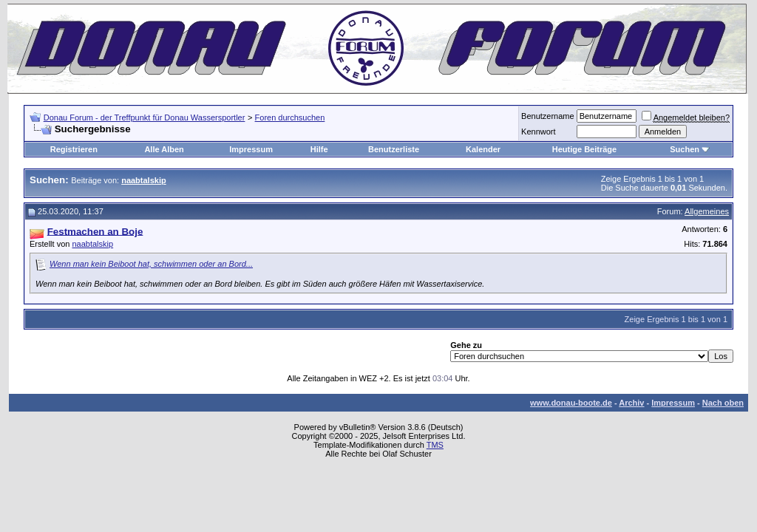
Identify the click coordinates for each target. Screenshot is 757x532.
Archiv (631, 403)
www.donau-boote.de (571, 403)
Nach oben (723, 403)
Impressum (251, 149)
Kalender (483, 149)
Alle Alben (164, 149)
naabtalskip (92, 244)
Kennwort (538, 132)
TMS (435, 445)
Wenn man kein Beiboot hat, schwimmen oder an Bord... (151, 264)
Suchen (685, 149)
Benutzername (548, 116)
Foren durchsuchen (290, 117)
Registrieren (74, 149)
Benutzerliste (394, 149)
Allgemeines (707, 211)
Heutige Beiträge (584, 149)
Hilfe (319, 149)
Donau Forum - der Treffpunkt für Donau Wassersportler (145, 117)
